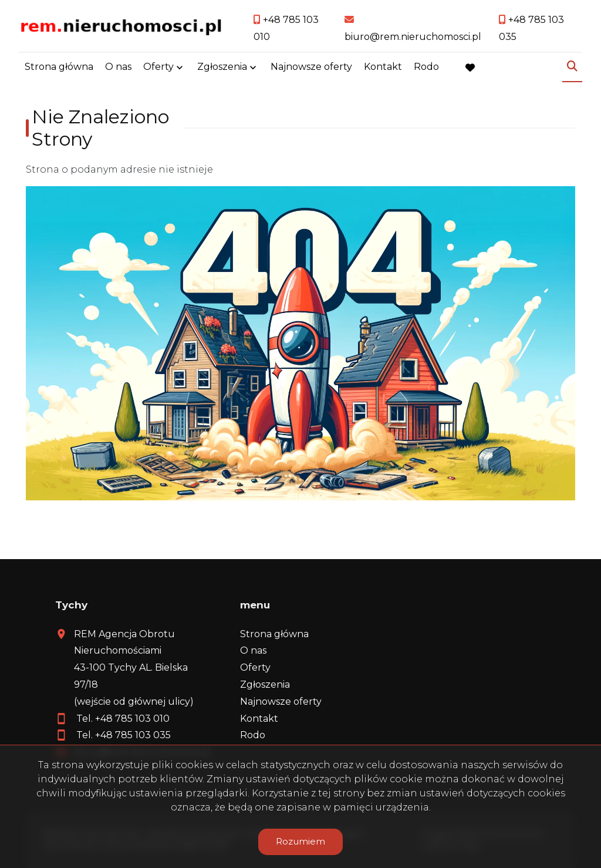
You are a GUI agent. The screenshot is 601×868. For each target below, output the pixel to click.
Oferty (158, 67)
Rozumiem (300, 841)
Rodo (426, 67)
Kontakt (383, 67)
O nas (118, 67)
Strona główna (59, 67)
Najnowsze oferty (311, 67)
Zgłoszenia (222, 67)
